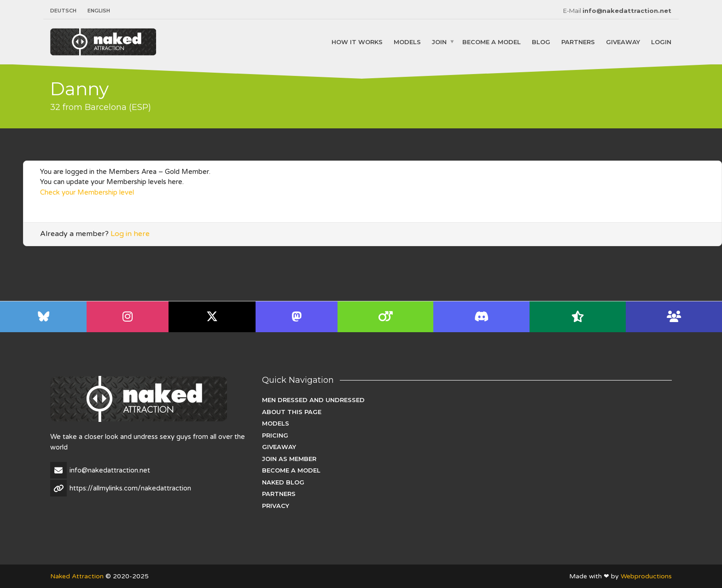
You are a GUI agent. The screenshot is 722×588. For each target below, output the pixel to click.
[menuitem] (66, 11)
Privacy (276, 506)
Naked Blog (283, 482)
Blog (541, 41)
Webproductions (646, 576)
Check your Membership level (87, 192)
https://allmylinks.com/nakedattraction (130, 488)
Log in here (130, 234)
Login (661, 41)
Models (407, 41)
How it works (357, 41)
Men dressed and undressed (313, 400)
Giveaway (623, 41)
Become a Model (492, 41)
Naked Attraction (77, 576)
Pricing (275, 435)
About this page (292, 412)
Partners (578, 41)
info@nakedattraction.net (627, 11)
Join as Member (289, 459)
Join (439, 41)
